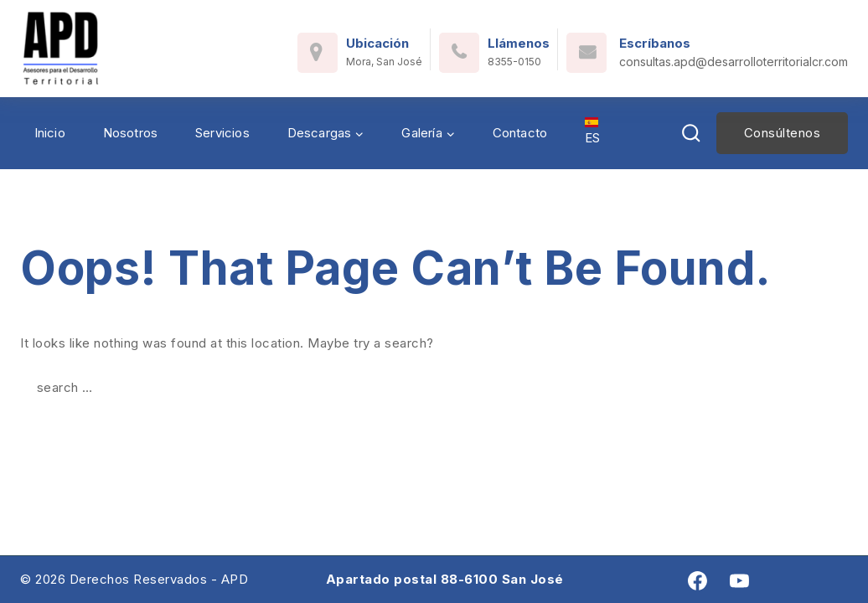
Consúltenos (783, 133)
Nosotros (131, 133)
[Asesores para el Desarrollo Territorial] (61, 49)
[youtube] (739, 580)
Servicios (222, 133)
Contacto (520, 133)
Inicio (50, 133)
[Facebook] (697, 580)
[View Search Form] (691, 134)
